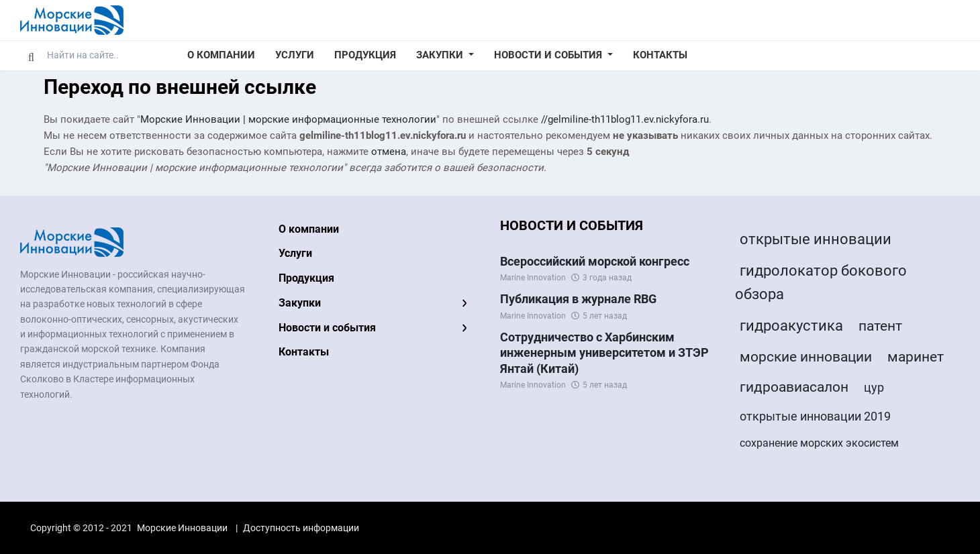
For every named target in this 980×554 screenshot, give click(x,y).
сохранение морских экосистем (819, 443)
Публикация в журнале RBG (578, 299)
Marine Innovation (533, 278)
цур (874, 387)
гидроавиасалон (794, 387)
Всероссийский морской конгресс (595, 261)
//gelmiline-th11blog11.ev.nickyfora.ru (625, 119)
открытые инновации (816, 239)
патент (880, 326)
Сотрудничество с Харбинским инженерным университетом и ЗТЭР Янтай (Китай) (604, 353)
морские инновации (806, 357)
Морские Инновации (182, 528)
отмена (389, 152)
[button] (445, 56)
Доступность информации (301, 528)
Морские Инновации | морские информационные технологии (288, 119)
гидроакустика (791, 326)
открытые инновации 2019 (815, 416)
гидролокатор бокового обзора (821, 282)
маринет (916, 357)
